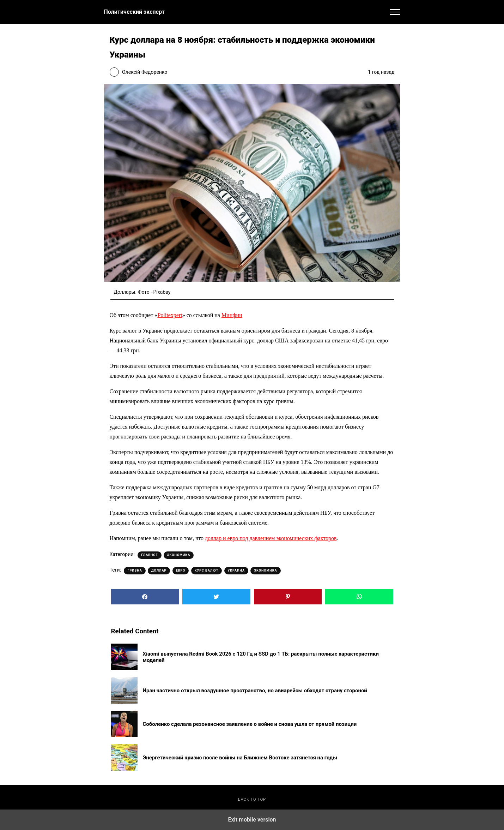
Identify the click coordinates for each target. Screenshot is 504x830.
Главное (149, 555)
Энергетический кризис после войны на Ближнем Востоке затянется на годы (240, 758)
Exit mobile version (252, 820)
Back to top (252, 799)
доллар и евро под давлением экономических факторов (271, 538)
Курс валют (207, 571)
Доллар (159, 571)
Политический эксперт (134, 12)
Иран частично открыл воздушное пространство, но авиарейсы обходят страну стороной (255, 691)
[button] (395, 12)
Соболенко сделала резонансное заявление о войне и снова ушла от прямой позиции (250, 724)
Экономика (179, 555)
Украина (236, 571)
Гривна (135, 571)
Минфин (232, 315)
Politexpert (170, 315)
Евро (181, 571)
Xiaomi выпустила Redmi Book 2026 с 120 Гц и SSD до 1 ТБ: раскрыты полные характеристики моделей (261, 657)
